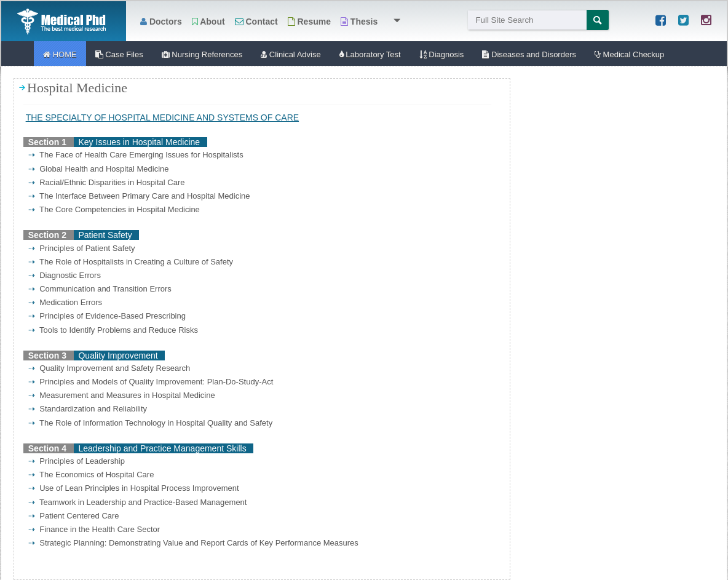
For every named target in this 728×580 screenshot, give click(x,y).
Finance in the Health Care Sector (94, 529)
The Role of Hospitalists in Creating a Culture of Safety (131, 262)
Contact (256, 22)
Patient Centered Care (74, 516)
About (208, 22)
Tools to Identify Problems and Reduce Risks (113, 330)
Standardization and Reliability (88, 409)
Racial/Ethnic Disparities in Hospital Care (107, 182)
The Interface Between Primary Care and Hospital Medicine (139, 196)
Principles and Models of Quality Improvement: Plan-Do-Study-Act (151, 382)
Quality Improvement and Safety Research (109, 368)
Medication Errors (65, 302)
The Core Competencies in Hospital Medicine (114, 209)
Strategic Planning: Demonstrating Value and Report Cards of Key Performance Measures (193, 543)
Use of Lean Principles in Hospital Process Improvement (134, 488)
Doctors (161, 22)
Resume (309, 22)
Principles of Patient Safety (82, 248)
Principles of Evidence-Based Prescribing (107, 316)
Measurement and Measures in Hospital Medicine (122, 395)
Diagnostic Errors (65, 275)
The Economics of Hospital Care (91, 475)
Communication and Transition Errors (100, 289)
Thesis (359, 22)
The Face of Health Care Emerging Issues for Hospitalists (136, 155)
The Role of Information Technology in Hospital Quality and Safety (150, 423)
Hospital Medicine (77, 88)
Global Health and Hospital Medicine (99, 169)
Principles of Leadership (77, 461)
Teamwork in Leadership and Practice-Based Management (137, 502)
